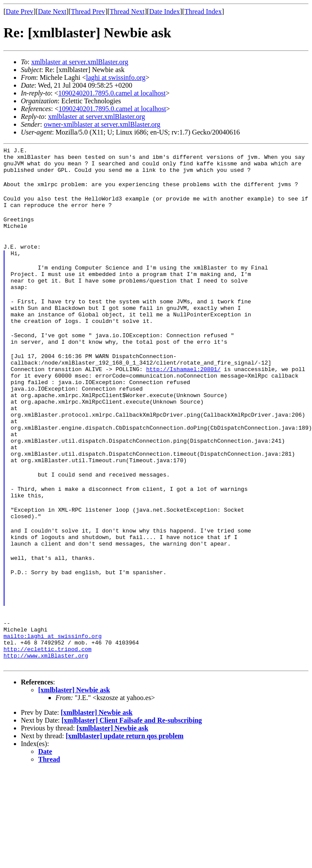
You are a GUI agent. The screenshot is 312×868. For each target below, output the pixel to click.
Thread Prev (88, 12)
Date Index (165, 12)
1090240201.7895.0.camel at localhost (112, 93)
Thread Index (203, 12)
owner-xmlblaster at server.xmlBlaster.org (102, 124)
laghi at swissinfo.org (116, 77)
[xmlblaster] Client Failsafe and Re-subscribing (132, 794)
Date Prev (20, 12)
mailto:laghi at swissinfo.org (53, 706)
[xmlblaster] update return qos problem (125, 810)
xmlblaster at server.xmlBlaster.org (80, 62)
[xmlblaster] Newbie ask (74, 764)
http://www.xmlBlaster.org (46, 730)
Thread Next (127, 12)
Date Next (52, 12)
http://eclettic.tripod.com (48, 722)
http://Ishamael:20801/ (146, 401)
